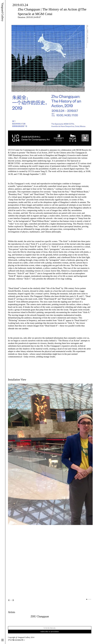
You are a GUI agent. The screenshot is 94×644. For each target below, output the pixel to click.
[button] (9, 600)
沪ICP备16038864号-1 (16, 640)
